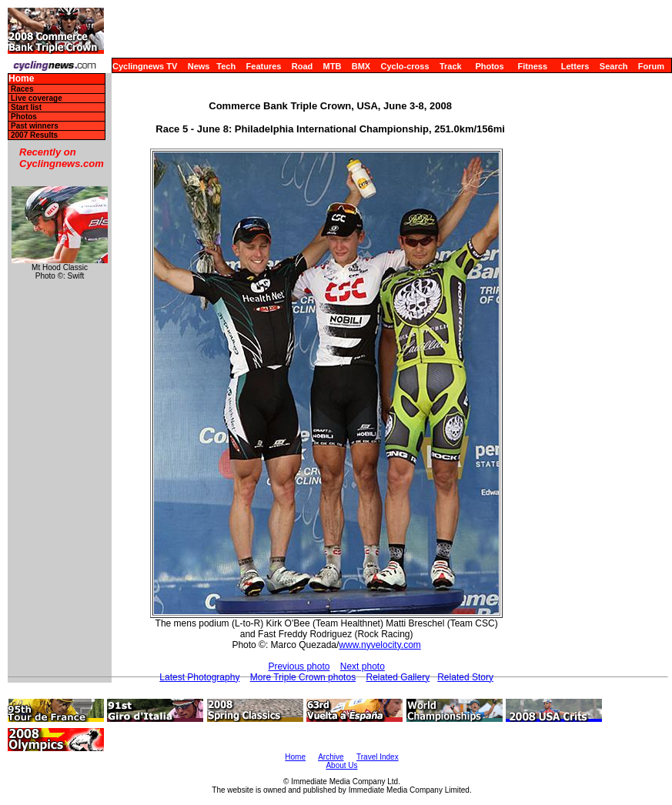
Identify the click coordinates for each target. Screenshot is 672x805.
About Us (341, 765)
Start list (26, 107)
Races (22, 89)
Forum (651, 66)
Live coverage (37, 98)
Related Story (465, 677)
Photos (489, 66)
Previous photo (299, 666)
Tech (226, 66)
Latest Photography (199, 677)
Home (21, 79)
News (199, 66)
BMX (361, 66)
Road (303, 66)
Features (264, 66)
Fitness (532, 66)
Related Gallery (398, 677)
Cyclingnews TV (145, 66)
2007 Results (34, 135)
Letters (575, 66)
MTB (333, 66)
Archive (331, 757)
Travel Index (378, 757)
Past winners (35, 126)
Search (614, 66)
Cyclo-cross (405, 66)
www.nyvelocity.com (379, 645)
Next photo (363, 666)
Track (451, 66)
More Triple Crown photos (303, 677)
